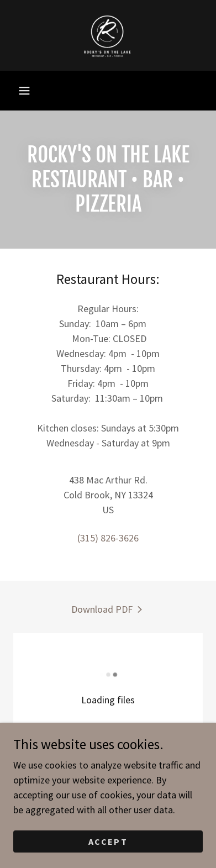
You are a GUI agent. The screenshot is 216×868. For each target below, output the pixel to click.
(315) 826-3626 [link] (108, 538)
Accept (108, 841)
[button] (24, 91)
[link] (108, 35)
